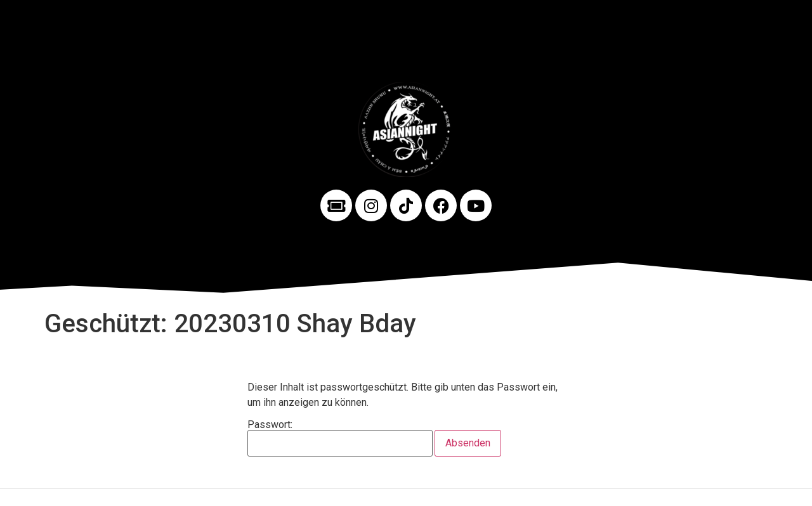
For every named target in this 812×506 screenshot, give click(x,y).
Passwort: (340, 438)
